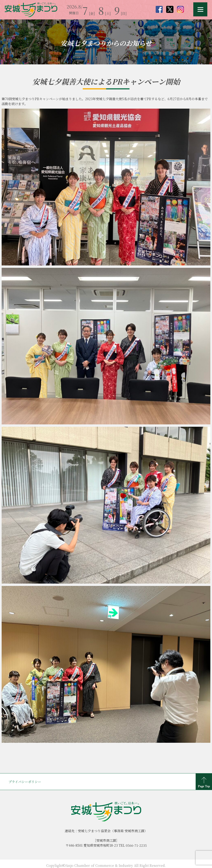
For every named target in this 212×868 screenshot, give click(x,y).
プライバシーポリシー (25, 782)
